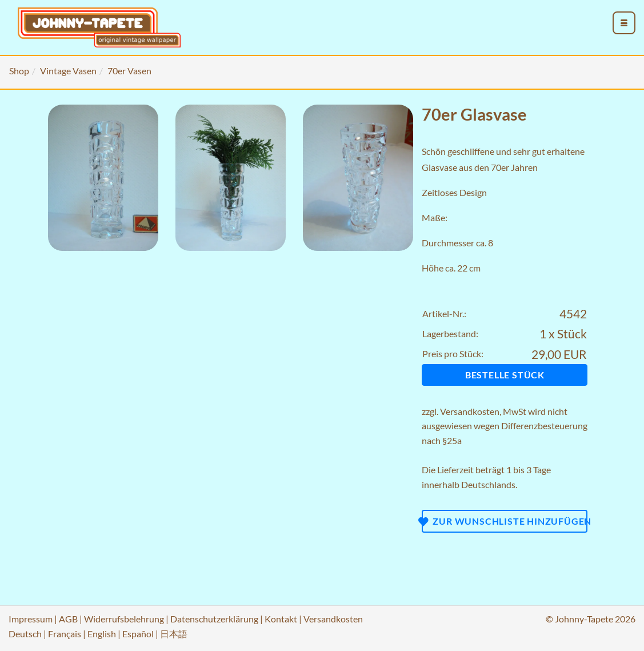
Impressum (31, 619)
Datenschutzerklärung (214, 619)
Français (65, 634)
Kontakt (281, 619)
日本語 (174, 634)
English (102, 634)
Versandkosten (470, 411)
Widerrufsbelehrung (124, 619)
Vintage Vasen (68, 71)
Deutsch (25, 634)
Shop (19, 71)
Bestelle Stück (505, 375)
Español (138, 634)
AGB (68, 619)
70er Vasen (129, 71)
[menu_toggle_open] (624, 23)
